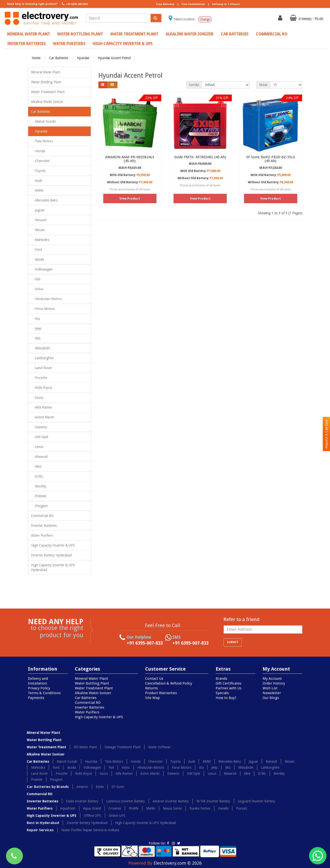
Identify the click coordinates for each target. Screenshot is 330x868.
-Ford (36, 250)
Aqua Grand (92, 808)
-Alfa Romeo (42, 407)
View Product (130, 198)
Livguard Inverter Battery (256, 801)
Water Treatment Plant (134, 34)
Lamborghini (270, 767)
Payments (36, 698)
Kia (201, 767)
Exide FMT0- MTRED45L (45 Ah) (200, 157)
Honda (136, 761)
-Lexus (37, 447)
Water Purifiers (69, 44)
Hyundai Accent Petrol (114, 58)
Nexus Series (172, 808)
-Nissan (38, 230)
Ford (56, 767)
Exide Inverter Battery (82, 801)
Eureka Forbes (200, 808)
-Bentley (39, 486)
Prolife (134, 808)
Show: (263, 85)
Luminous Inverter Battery (126, 801)
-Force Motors (43, 309)
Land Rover (39, 774)
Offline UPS (93, 816)
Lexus (212, 774)
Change (205, 19)
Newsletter (272, 693)
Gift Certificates (229, 683)
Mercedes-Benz (230, 761)
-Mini (36, 466)
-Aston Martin (43, 417)
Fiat (111, 767)
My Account (272, 679)
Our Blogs (271, 698)
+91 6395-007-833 (74, 4)
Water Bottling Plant (80, 34)
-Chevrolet (40, 161)
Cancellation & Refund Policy (169, 683)
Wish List (270, 688)
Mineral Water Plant (29, 34)
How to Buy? (226, 698)
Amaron (82, 787)
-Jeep (36, 328)
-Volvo (37, 289)
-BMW (37, 190)
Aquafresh (68, 808)
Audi (192, 761)
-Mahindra (40, 240)
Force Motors (182, 767)
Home (36, 58)
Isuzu (104, 774)
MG (228, 767)
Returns (152, 688)
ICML (262, 774)
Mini (247, 774)
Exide (100, 787)
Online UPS (117, 816)
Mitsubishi (246, 767)
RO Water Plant (85, 747)
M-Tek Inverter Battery (213, 801)
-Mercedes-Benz (44, 200)
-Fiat (36, 279)
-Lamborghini (42, 358)
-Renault (39, 220)
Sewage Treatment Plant (123, 747)
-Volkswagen (42, 269)
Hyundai (83, 58)
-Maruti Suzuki (43, 121)
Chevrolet (155, 761)
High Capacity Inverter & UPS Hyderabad (53, 567)
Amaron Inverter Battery (171, 801)
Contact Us (154, 679)
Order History (274, 683)
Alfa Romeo (124, 774)
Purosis (242, 808)
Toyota (175, 761)
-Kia (35, 319)
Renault (271, 761)
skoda (71, 767)
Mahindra (38, 767)
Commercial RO (272, 34)
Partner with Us (229, 688)
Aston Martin (150, 774)
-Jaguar (38, 210)
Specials (222, 693)
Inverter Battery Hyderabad (51, 555)
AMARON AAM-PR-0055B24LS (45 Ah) (130, 159)
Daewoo (173, 774)
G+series (115, 808)
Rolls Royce (84, 774)
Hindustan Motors (151, 767)
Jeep (214, 767)
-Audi (36, 181)
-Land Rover (42, 368)
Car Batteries (235, 34)
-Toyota (38, 171)
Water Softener (159, 747)
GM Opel (194, 774)
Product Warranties (161, 693)
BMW (207, 761)
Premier (37, 780)
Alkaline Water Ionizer (190, 34)
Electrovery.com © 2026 (178, 863)
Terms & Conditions (44, 693)
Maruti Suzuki (67, 761)
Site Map (152, 698)
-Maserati (39, 457)
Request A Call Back (326, 434)
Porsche (61, 774)
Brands (221, 679)
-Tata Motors (42, 141)
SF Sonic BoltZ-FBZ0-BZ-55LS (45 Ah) (271, 159)
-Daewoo (39, 427)
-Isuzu (37, 397)
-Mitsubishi (41, 348)
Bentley (279, 774)
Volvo (126, 767)
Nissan (290, 761)
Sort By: (194, 85)
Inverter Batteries (26, 44)
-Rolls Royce (42, 388)
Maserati (230, 774)
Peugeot (56, 780)
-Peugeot (39, 506)
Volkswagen (92, 767)
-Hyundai (39, 131)
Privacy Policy (39, 688)
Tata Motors (114, 761)
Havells (223, 808)
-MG (36, 338)
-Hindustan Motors (46, 299)
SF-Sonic (118, 787)
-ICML (37, 476)
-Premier (39, 496)
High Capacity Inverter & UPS (123, 44)
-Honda (38, 151)
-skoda (37, 259)
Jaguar (253, 761)
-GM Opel (40, 437)
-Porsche (39, 378)
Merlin (151, 808)
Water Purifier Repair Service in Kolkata (90, 830)
